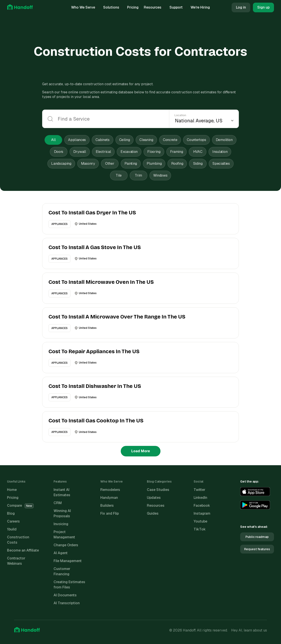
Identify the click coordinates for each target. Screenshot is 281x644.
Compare (20, 506)
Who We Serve (85, 7)
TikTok (200, 529)
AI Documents (65, 595)
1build (12, 529)
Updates (154, 498)
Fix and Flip (110, 513)
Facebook (202, 506)
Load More (141, 451)
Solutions (113, 7)
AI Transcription (67, 603)
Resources (154, 7)
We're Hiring (200, 7)
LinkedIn (200, 498)
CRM (58, 503)
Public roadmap (257, 537)
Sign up (263, 7)
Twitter (199, 490)
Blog (11, 513)
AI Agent (61, 553)
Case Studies (158, 490)
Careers (13, 521)
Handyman (109, 498)
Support (177, 7)
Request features (257, 549)
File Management (68, 561)
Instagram (202, 513)
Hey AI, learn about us (249, 630)
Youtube (200, 521)
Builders (107, 506)
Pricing (133, 7)
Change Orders (66, 545)
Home (12, 490)
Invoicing (61, 524)
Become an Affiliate (23, 550)
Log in (241, 7)
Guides (153, 513)
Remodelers (110, 490)
